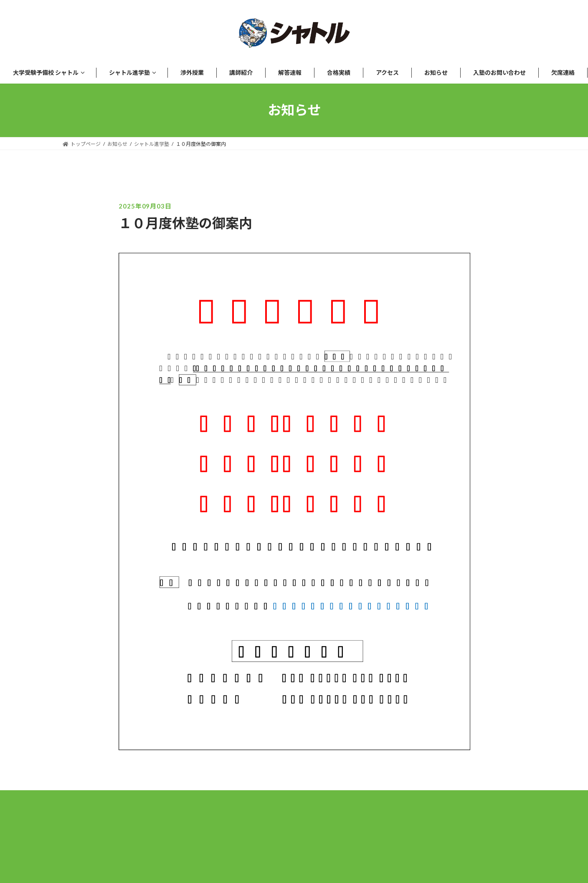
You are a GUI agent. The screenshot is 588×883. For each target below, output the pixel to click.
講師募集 (380, 840)
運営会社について (221, 840)
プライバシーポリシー (307, 840)
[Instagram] (294, 821)
